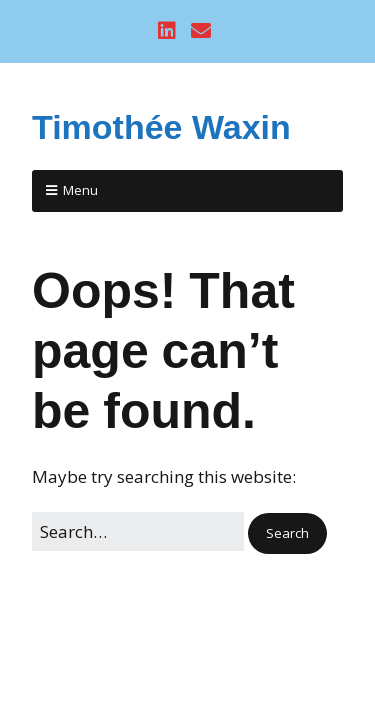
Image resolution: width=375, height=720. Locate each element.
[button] (287, 533)
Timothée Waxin (161, 127)
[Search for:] (138, 531)
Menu (80, 190)
